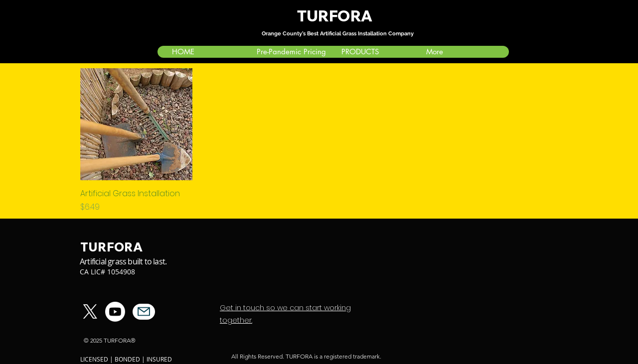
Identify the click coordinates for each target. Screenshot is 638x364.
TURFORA (336, 16)
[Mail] (144, 312)
